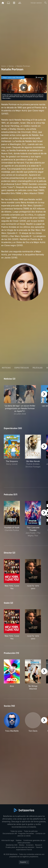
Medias (22, 845)
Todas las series (16, 831)
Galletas (19, 840)
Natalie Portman (23, 66)
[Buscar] (46, 3)
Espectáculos (22, 368)
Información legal (8, 840)
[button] (20, 400)
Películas (38, 368)
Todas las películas (31, 831)
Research (39, 845)
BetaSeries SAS (12, 845)
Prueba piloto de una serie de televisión (20, 847)
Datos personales (24, 843)
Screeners (30, 845)
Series (11, 66)
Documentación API (10, 833)
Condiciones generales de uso (34, 840)
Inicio (4, 66)
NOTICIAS (6, 368)
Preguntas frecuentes (26, 833)
